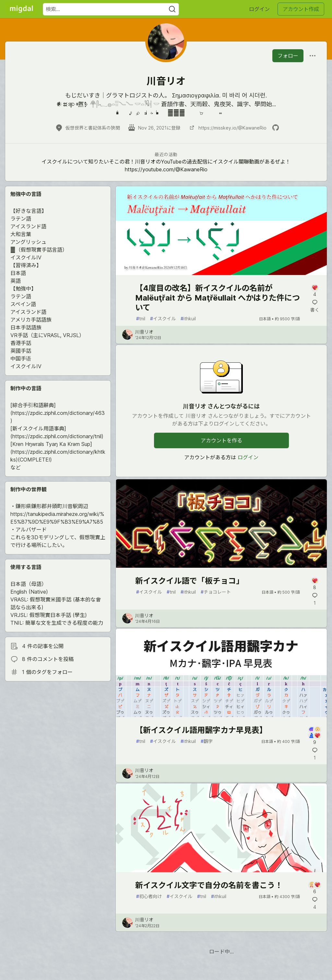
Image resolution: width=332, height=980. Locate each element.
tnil (141, 319)
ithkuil (188, 319)
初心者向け (149, 896)
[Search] (172, 9)
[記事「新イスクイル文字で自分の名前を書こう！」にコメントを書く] (315, 888)
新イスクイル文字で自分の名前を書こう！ (209, 885)
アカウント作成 (301, 9)
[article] (221, 273)
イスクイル (163, 319)
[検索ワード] (111, 9)
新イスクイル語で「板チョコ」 (190, 581)
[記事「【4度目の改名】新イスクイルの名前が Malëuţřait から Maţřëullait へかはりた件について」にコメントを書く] (315, 291)
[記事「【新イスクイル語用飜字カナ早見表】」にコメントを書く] (315, 736)
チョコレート (216, 592)
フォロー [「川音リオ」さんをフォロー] (288, 56)
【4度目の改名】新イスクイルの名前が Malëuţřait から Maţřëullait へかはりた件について (218, 298)
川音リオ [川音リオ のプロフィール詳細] (144, 332)
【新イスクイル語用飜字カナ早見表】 (201, 730)
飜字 (207, 741)
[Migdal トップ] (21, 9)
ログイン (259, 9)
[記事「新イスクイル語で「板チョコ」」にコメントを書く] (315, 584)
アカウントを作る (221, 440)
